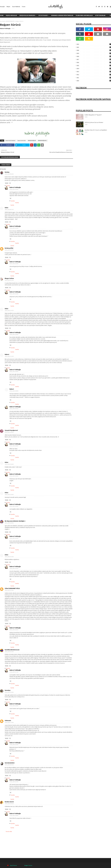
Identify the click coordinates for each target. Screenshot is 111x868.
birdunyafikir (9, 248)
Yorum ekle (9, 831)
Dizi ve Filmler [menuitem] (43, 15)
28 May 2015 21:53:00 (9, 590)
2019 (94, 53)
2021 (94, 47)
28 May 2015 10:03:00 (9, 250)
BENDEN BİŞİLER (32, 140)
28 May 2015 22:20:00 (14, 189)
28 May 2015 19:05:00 (9, 523)
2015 (94, 66)
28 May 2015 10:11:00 (9, 280)
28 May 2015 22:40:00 (14, 476)
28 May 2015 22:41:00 (14, 538)
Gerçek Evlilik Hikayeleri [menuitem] (27, 15)
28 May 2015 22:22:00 (14, 228)
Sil (10, 183)
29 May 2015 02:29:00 (9, 692)
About (102, 865)
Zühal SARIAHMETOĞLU (12, 588)
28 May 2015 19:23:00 (9, 557)
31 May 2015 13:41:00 (9, 804)
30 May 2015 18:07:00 (9, 765)
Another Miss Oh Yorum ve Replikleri (96, 130)
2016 (94, 62)
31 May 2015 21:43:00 (14, 782)
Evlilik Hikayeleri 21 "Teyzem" (93, 115)
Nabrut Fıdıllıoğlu (5, 29)
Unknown (8, 720)
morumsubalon (10, 763)
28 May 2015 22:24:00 (14, 264)
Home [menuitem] (2, 15)
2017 (94, 59)
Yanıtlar (8, 186)
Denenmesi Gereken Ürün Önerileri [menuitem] (62, 15)
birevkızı (8, 690)
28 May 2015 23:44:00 (14, 409)
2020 (94, 50)
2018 (94, 56)
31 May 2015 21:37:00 (14, 672)
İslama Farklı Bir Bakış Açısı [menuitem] (84, 15)
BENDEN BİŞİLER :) (10, 21)
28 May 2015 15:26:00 (9, 464)
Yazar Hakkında (16, 7)
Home (97, 865)
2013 (94, 72)
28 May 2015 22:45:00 (14, 568)
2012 (94, 75)
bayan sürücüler (22, 140)
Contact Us (108, 865)
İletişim (8, 7)
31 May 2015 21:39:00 (14, 706)
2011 (94, 78)
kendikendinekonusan (12, 650)
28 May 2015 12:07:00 (9, 310)
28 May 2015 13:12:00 (9, 356)
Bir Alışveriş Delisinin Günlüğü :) (15, 521)
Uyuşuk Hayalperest (11, 430)
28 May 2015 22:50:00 (14, 630)
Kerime (7, 172)
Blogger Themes (28, 865)
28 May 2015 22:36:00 (14, 334)
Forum (24, 7)
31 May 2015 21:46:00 (14, 815)
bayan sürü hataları (10, 140)
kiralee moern (9, 802)
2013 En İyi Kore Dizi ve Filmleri (94, 122)
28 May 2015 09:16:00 (9, 174)
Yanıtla (7, 183)
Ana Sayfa (2, 21)
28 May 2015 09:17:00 (9, 210)
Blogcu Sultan (9, 278)
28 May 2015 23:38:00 (14, 391)
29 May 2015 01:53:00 (9, 652)
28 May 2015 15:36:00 (9, 494)
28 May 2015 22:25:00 (14, 294)
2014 (94, 69)
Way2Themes (13, 865)
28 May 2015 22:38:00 (14, 372)
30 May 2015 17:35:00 (9, 722)
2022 (94, 44)
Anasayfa (2, 7)
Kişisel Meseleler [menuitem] (11, 15)
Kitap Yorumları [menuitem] (100, 15)
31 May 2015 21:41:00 (14, 745)
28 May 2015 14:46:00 (9, 432)
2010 (94, 81)
